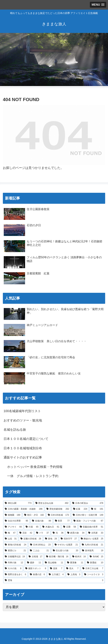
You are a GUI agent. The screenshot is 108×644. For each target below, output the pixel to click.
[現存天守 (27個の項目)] (69, 539)
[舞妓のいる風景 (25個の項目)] (92, 539)
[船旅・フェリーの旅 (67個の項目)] (88, 521)
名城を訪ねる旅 (15, 430)
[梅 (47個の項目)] (10, 533)
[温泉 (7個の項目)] (56, 569)
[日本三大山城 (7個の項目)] (93, 569)
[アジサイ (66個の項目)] (13, 527)
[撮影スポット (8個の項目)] (36, 569)
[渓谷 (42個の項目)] (26, 533)
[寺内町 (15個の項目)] (96, 557)
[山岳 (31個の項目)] (11, 539)
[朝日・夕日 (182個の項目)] (34, 515)
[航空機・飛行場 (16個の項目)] (57, 557)
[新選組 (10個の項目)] (95, 563)
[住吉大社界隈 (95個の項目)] (16, 521)
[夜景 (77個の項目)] (62, 521)
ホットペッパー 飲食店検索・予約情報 (35, 467)
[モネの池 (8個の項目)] (13, 569)
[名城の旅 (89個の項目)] (42, 521)
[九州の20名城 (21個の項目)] (93, 545)
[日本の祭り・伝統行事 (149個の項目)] (88, 515)
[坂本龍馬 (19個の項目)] (93, 551)
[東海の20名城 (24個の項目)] (15, 545)
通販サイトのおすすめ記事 (23, 457)
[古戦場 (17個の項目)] (35, 557)
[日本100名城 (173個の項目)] (58, 515)
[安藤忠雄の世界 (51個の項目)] (92, 527)
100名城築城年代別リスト (22, 411)
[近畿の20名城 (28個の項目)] (31, 539)
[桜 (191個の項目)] (97, 509)
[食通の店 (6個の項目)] (37, 575)
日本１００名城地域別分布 (23, 448)
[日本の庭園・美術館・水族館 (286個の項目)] (24, 509)
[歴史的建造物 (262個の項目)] (58, 509)
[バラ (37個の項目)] (43, 533)
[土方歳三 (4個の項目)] (56, 575)
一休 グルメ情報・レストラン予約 (33, 476)
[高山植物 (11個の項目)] (54, 563)
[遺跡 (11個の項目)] (34, 563)
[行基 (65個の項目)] (32, 527)
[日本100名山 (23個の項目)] (40, 545)
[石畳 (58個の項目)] (69, 527)
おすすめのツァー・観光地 (23, 420)
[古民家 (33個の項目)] (96, 533)
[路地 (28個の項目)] (51, 539)
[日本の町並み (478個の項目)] (88, 503)
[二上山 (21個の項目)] (39, 551)
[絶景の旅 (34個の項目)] (76, 533)
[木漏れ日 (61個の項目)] (51, 527)
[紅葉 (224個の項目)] (80, 509)
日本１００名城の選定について (26, 439)
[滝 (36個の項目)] (58, 533)
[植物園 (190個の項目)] (13, 515)
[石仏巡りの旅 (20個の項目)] (66, 551)
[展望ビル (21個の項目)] (15, 551)
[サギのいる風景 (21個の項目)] (66, 545)
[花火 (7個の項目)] (72, 569)
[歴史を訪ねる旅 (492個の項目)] (52, 503)
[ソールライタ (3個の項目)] (94, 575)
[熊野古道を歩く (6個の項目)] (15, 575)
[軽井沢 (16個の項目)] (79, 557)
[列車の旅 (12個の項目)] (14, 563)
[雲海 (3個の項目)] (54, 580)
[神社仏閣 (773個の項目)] (18, 503)
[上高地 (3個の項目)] (74, 575)
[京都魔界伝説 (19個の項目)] (15, 557)
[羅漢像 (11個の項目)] (75, 563)
